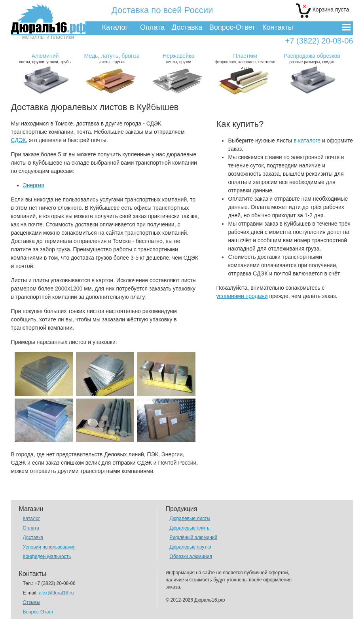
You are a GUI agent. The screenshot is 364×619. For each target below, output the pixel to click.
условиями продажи (242, 296)
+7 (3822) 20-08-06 (319, 41)
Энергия (34, 185)
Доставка (187, 27)
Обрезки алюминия (191, 556)
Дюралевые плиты (190, 528)
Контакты (278, 27)
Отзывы (32, 602)
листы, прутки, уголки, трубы (45, 58)
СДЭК (19, 140)
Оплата (152, 27)
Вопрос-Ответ (232, 27)
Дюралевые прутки (190, 547)
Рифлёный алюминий (193, 537)
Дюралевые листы (190, 518)
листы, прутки (112, 58)
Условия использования (49, 547)
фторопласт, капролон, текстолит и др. (245, 61)
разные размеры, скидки (312, 58)
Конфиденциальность (47, 556)
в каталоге (307, 141)
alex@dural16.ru (56, 593)
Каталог (115, 27)
